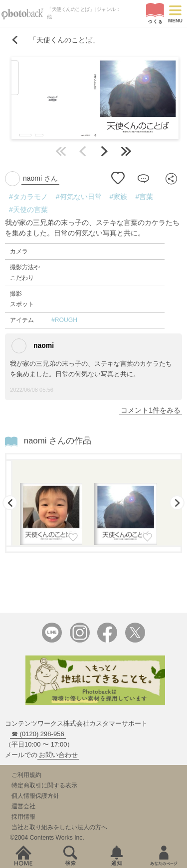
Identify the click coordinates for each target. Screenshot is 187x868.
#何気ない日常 (79, 197)
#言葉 (144, 197)
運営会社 (23, 806)
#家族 (119, 197)
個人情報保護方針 (35, 796)
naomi (33, 346)
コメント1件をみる (151, 410)
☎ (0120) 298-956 (38, 734)
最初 (61, 151)
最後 (126, 151)
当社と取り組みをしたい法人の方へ (59, 827)
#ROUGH (64, 320)
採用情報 (23, 817)
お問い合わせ (58, 755)
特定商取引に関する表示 (44, 785)
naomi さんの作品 (58, 441)
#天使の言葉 (28, 210)
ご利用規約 (26, 775)
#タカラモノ (28, 197)
